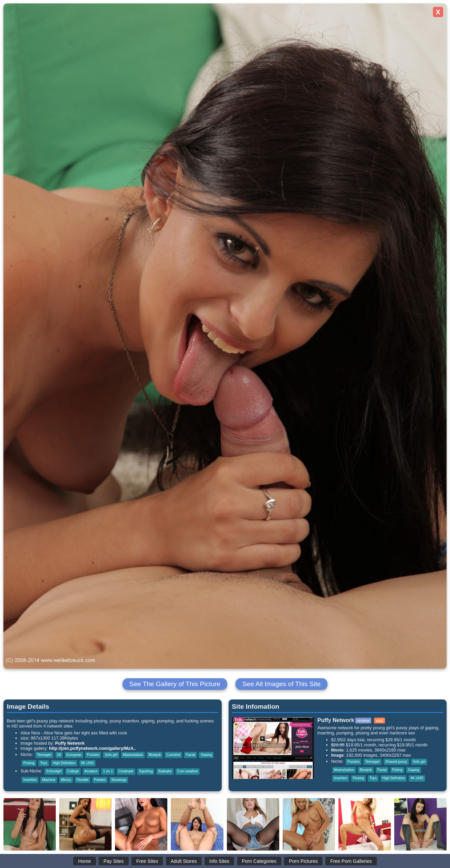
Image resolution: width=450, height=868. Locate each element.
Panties (100, 780)
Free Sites (147, 861)
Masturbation (133, 755)
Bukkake (165, 771)
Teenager (44, 755)
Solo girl (111, 755)
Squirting (146, 771)
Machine (49, 780)
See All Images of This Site (281, 684)
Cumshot (173, 755)
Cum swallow (188, 771)
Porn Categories (259, 861)
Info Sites (219, 861)
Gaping (206, 755)
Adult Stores (184, 861)
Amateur (91, 771)
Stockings (119, 780)
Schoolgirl (54, 771)
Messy (66, 780)
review (363, 721)
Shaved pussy (396, 762)
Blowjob (155, 755)
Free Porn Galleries (351, 861)
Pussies (93, 755)
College (73, 771)
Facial (190, 755)
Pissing (29, 763)
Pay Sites (113, 861)
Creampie (126, 771)
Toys (44, 763)
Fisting (397, 770)
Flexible (83, 780)
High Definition (64, 763)
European (74, 755)
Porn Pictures (303, 861)
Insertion (30, 780)
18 (59, 755)
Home (84, 861)
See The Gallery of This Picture (175, 684)
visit (380, 721)
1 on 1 (108, 771)
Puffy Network (70, 743)
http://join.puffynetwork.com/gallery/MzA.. (92, 748)
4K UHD (88, 763)
